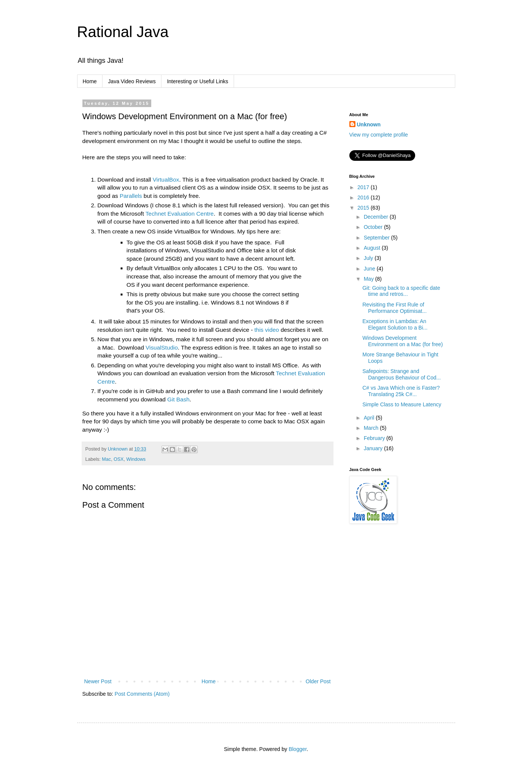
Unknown (369, 124)
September (377, 238)
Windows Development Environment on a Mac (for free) (402, 341)
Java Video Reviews (132, 81)
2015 (364, 208)
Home (90, 81)
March (372, 428)
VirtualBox (166, 180)
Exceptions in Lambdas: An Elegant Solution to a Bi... (395, 324)
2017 (364, 187)
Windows (136, 459)
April (370, 418)
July (369, 258)
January (374, 448)
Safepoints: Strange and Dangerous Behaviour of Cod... (401, 374)
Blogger (297, 749)
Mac (107, 459)
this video (267, 330)
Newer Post (98, 681)
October (374, 227)
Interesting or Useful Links (198, 81)
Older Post (318, 681)
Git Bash (178, 399)
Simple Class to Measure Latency (402, 404)
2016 (364, 197)
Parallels (131, 196)
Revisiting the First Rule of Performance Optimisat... (394, 308)
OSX (119, 459)
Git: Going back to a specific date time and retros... (401, 291)
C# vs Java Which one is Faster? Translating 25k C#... (401, 391)
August (373, 248)
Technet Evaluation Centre (180, 214)
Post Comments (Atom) (142, 694)
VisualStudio (162, 347)
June (370, 269)
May (369, 279)
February (375, 438)
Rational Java (123, 32)
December (377, 217)
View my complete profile (379, 135)
